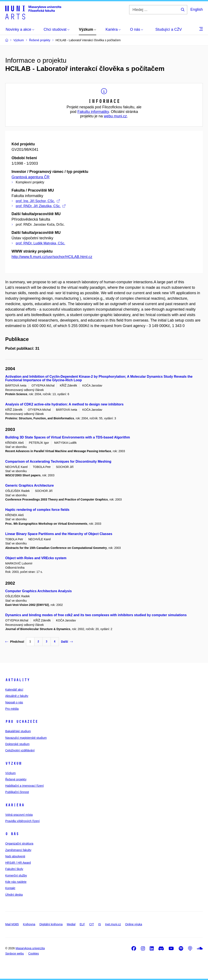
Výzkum (13, 763)
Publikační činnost (17, 792)
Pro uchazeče (22, 722)
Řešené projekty (16, 779)
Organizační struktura (19, 844)
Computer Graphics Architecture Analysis (38, 591)
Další (67, 642)
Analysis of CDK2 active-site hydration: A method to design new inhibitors (64, 404)
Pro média (12, 709)
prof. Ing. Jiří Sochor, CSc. (38, 201)
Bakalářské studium (18, 731)
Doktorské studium (17, 744)
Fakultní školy (14, 869)
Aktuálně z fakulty (17, 696)
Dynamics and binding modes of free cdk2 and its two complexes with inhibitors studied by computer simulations (96, 615)
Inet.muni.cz (113, 924)
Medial (71, 924)
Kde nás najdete (16, 882)
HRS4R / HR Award (18, 863)
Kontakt (10, 888)
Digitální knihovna (51, 924)
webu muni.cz (115, 116)
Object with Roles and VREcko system (36, 558)
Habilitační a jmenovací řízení (25, 786)
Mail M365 (12, 924)
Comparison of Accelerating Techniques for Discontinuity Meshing (58, 462)
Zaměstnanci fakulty (18, 850)
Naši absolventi (15, 856)
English (197, 9)
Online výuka (134, 924)
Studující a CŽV (169, 29)
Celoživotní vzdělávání (20, 750)
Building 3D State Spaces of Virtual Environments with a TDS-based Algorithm (68, 437)
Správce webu (15, 954)
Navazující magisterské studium (26, 738)
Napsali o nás (14, 702)
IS (99, 924)
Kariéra (15, 805)
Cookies (34, 954)
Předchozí (15, 642)
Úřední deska (14, 895)
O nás (12, 834)
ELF (82, 924)
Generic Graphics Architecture (30, 485)
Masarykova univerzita (30, 948)
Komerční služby (16, 875)
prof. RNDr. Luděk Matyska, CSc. (40, 243)
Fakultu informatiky (93, 112)
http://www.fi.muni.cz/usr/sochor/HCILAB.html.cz (52, 257)
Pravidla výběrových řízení (22, 821)
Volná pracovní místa (19, 815)
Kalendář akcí (14, 690)
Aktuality (18, 680)
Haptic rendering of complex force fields (37, 510)
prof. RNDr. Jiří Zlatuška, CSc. (41, 206)
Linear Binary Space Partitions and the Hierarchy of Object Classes (59, 534)
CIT (92, 924)
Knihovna (29, 924)
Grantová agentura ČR (31, 177)
